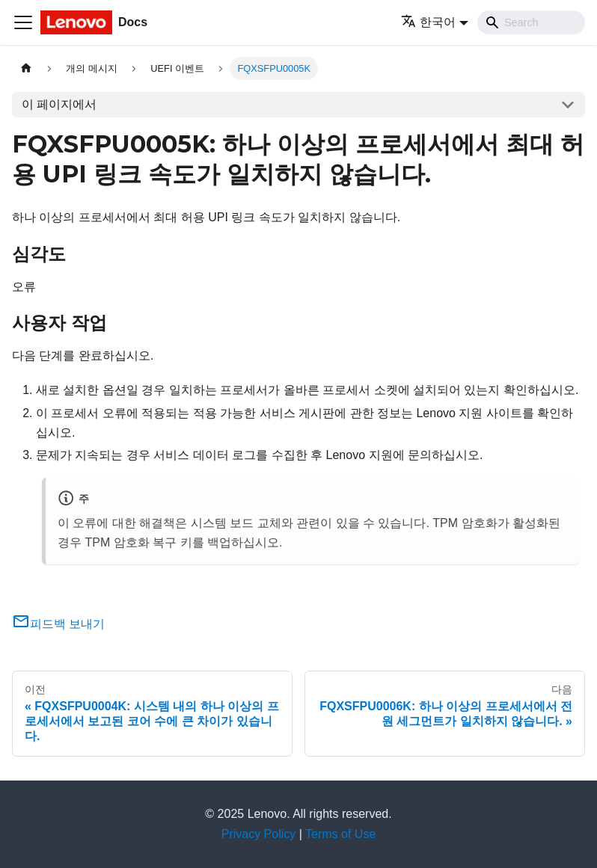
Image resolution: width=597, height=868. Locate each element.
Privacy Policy (259, 834)
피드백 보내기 (58, 624)
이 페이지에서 (59, 104)
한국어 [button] (428, 22)
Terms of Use (340, 834)
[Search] (531, 22)
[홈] (26, 68)
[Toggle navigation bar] (23, 22)
